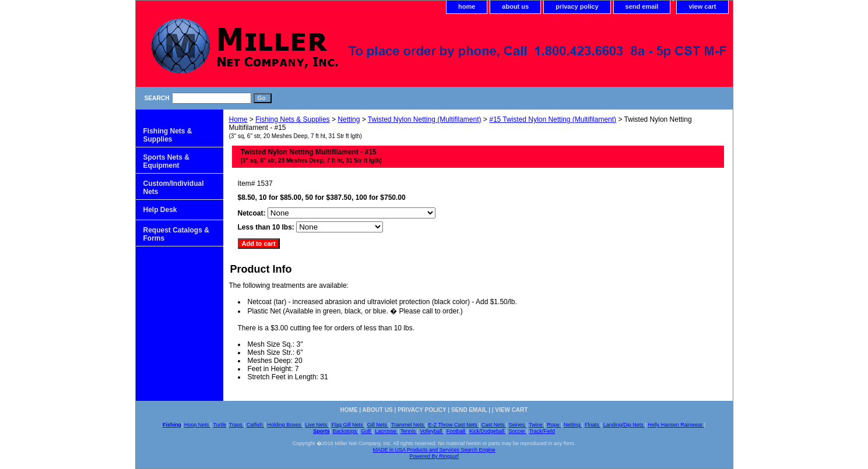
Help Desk (160, 210)
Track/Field (542, 431)
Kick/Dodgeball (488, 431)
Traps (236, 425)
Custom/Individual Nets (174, 188)
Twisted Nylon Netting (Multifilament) (425, 119)
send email (642, 6)
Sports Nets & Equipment (166, 161)
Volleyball (432, 431)
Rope (554, 425)
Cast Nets (494, 425)
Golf (366, 431)
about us (515, 6)
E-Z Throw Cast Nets (454, 425)
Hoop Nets (197, 425)
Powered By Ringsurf (434, 456)
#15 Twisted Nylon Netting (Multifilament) (553, 119)
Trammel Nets (408, 425)
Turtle (219, 425)
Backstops (346, 431)
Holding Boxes (285, 425)
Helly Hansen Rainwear (676, 425)
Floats (593, 425)
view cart (702, 6)
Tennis (409, 431)
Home (238, 119)
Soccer (517, 431)
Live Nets (317, 425)
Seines (518, 425)
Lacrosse (386, 431)
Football (457, 431)
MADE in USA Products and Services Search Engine (434, 450)
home (467, 6)
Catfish (256, 425)
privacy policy (577, 6)
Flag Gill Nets (348, 425)
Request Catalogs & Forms (176, 234)
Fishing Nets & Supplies (292, 119)
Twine (536, 425)
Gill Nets (378, 425)
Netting (349, 119)
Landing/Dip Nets (624, 425)
